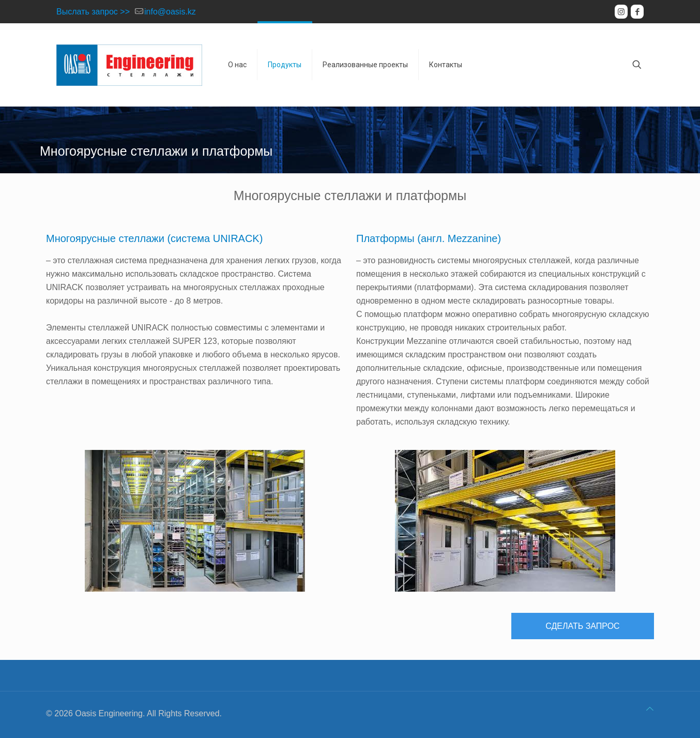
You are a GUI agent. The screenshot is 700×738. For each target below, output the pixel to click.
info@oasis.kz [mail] (170, 12)
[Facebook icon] (637, 12)
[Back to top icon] (650, 709)
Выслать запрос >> (93, 12)
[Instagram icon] (621, 12)
